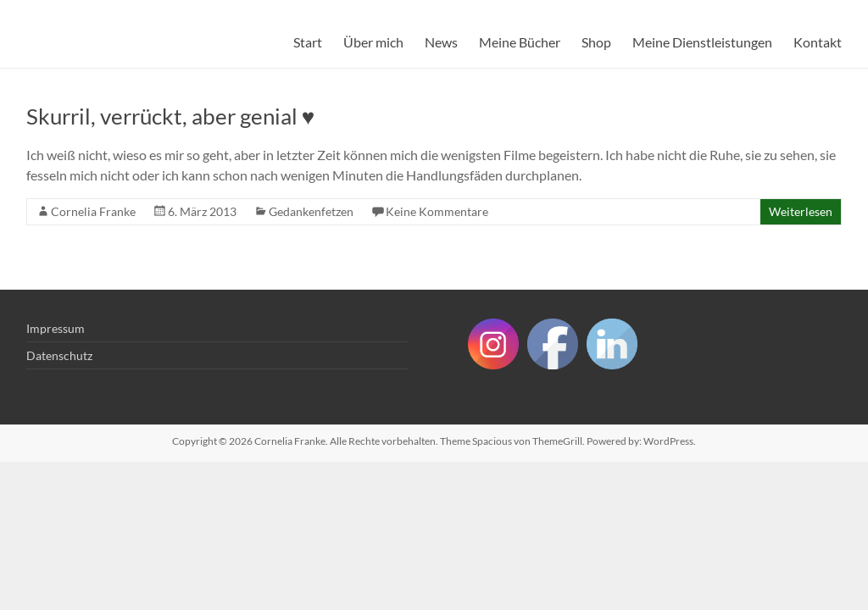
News (441, 42)
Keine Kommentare (437, 211)
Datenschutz (59, 355)
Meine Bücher (520, 42)
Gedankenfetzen (311, 211)
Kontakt (818, 42)
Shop (596, 42)
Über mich (373, 42)
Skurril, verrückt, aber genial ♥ (170, 116)
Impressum (56, 328)
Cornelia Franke (93, 211)
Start (308, 42)
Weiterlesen (801, 211)
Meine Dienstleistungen (702, 42)
